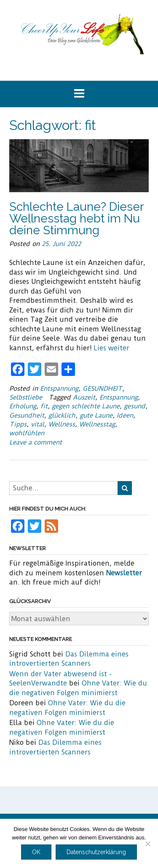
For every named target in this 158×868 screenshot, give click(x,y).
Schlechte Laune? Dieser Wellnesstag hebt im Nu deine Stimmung (76, 218)
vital (37, 424)
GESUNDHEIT (102, 389)
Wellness (62, 424)
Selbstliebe (26, 397)
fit (44, 406)
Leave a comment (36, 442)
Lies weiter (112, 348)
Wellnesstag (97, 424)
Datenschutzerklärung (96, 852)
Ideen (125, 415)
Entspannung (59, 389)
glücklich (62, 415)
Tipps (18, 424)
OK (36, 852)
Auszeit (84, 397)
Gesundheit (27, 415)
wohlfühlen (27, 433)
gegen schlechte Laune (86, 406)
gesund (135, 406)
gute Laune (96, 415)
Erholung (23, 406)
